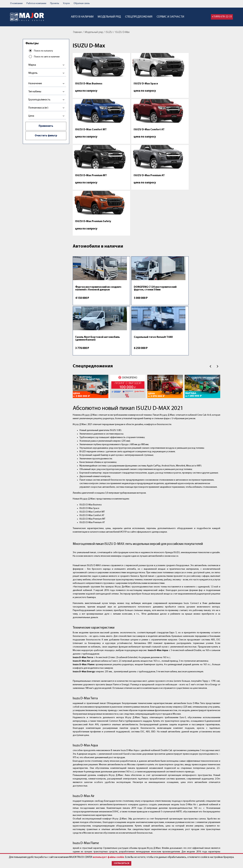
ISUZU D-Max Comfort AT (202, 84)
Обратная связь (82, 3)
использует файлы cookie (108, 857)
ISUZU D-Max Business (89, 84)
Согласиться (122, 863)
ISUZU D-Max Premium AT (128, 132)
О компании (16, 3)
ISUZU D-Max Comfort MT (163, 85)
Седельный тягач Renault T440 (198, 202)
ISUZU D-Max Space (124, 84)
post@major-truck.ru (154, 837)
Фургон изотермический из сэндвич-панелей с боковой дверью (87, 205)
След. (218, 236)
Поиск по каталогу (44, 51)
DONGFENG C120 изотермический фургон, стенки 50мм (126, 204)
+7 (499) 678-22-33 (158, 833)
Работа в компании (36, 3)
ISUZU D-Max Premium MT (89, 134)
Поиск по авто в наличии (47, 57)
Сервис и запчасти (170, 17)
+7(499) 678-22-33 (222, 17)
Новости (111, 850)
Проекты (55, 3)
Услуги (66, 3)
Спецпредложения (139, 17)
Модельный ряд (109, 17)
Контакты (112, 833)
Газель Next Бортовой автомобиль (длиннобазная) (164, 204)
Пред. (210, 236)
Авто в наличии (82, 17)
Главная (77, 32)
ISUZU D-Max (122, 32)
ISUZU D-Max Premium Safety (163, 134)
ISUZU (109, 32)
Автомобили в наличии (98, 161)
